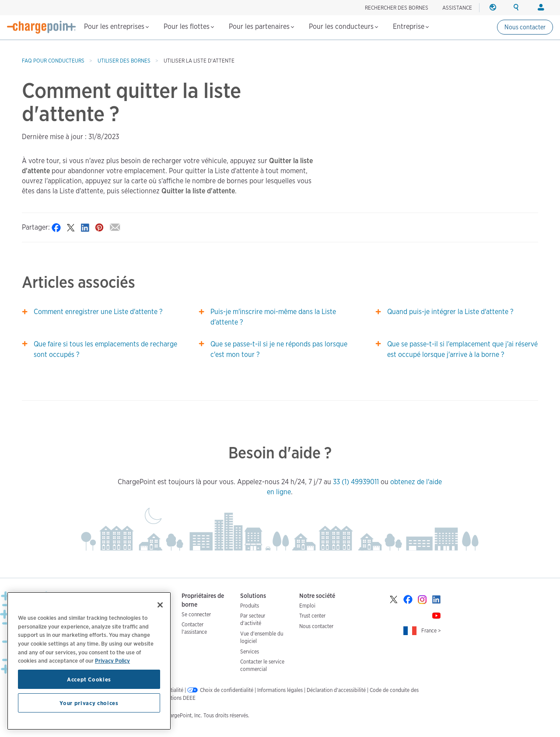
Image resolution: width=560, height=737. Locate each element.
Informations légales (280, 690)
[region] (89, 661)
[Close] (160, 605)
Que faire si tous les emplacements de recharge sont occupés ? (105, 349)
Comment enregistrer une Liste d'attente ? (98, 312)
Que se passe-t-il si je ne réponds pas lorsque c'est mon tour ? (279, 349)
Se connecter (196, 614)
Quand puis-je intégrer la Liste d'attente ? (450, 312)
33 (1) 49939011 (356, 482)
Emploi (307, 606)
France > (431, 630)
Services (250, 651)
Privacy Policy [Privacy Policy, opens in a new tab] (112, 660)
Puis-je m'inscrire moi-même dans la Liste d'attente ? (273, 317)
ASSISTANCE (457, 8)
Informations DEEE (174, 698)
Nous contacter (525, 27)
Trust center (312, 616)
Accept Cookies (89, 679)
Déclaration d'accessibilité (336, 690)
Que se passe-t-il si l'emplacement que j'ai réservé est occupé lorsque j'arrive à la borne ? (462, 349)
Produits (250, 606)
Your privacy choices (89, 703)
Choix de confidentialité (227, 690)
